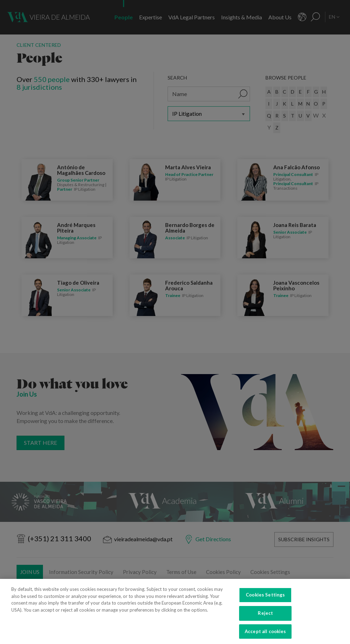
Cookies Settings (265, 600)
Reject (265, 619)
